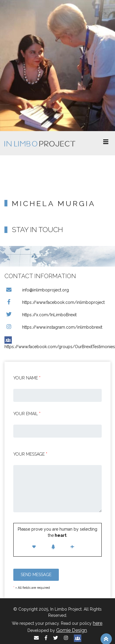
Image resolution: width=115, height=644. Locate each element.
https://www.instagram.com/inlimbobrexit (53, 327)
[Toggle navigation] (106, 143)
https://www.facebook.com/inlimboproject (55, 302)
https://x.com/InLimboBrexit (41, 315)
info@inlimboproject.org (37, 290)
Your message (30, 454)
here (98, 623)
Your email (27, 414)
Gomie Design (72, 630)
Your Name (27, 378)
